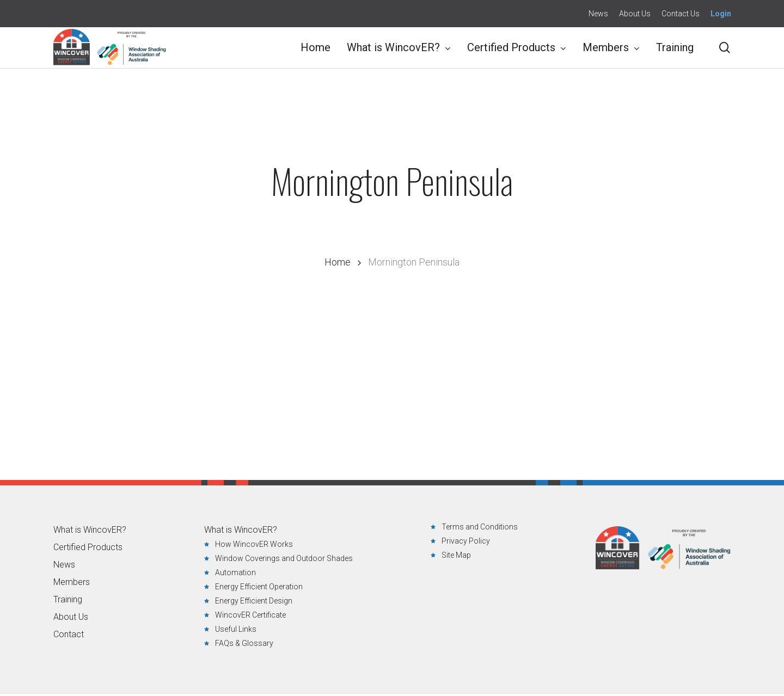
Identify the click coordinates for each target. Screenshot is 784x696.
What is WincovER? (90, 530)
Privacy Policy (466, 541)
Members (72, 582)
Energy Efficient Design (254, 601)
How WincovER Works (254, 544)
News (64, 565)
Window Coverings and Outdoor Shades (284, 558)
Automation (235, 572)
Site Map (456, 555)
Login (721, 14)
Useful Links (236, 629)
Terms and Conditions (480, 527)
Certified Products (88, 547)
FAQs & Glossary (244, 643)
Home (338, 262)
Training (68, 600)
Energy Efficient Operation (259, 587)
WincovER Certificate (250, 615)
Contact (69, 635)
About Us (71, 617)
